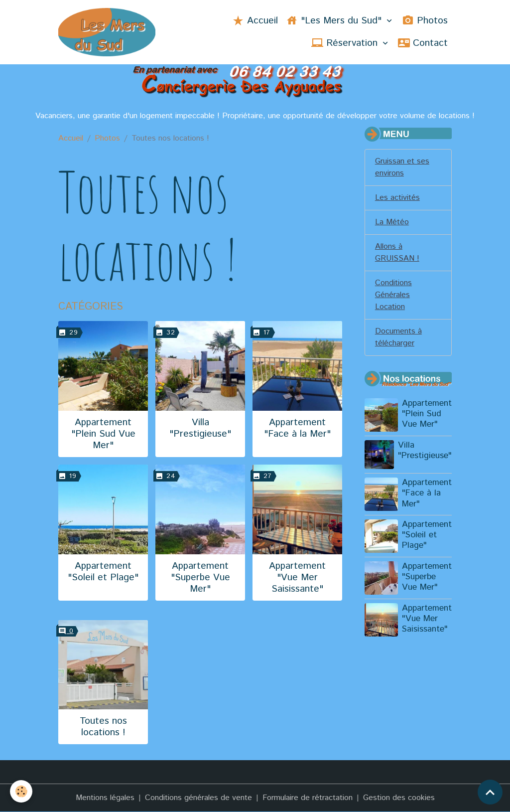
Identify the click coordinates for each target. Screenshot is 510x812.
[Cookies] (21, 791)
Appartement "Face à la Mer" (297, 428)
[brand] (107, 32)
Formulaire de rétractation (308, 798)
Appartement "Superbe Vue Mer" (200, 577)
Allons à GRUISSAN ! (397, 252)
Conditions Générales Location (393, 295)
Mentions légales (105, 798)
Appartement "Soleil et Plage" (103, 572)
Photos (425, 21)
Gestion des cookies (399, 798)
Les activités (397, 198)
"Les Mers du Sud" (335, 21)
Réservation (346, 43)
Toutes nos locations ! (103, 727)
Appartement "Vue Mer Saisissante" (297, 577)
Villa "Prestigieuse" (200, 428)
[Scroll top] (490, 792)
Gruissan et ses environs (402, 167)
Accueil (255, 21)
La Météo (392, 222)
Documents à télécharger (398, 337)
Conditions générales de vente (198, 798)
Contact (423, 43)
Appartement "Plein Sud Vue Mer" (103, 434)
